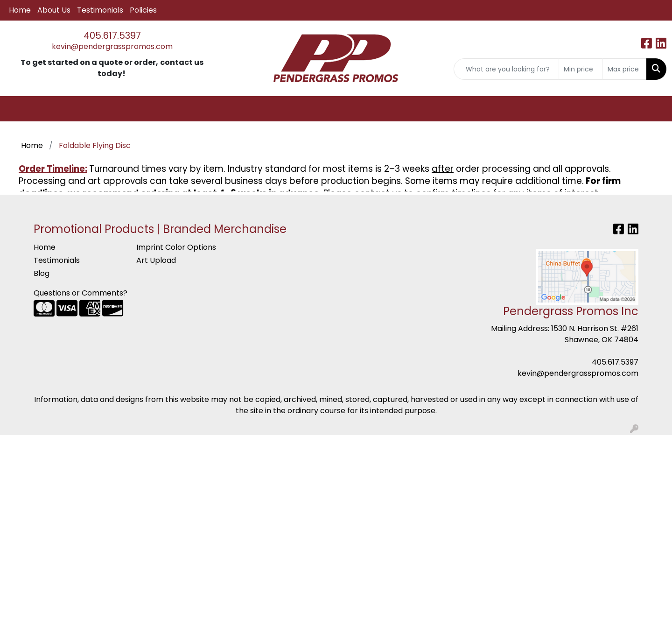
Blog (42, 273)
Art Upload (156, 260)
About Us (54, 10)
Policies (143, 10)
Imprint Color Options (176, 247)
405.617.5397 (112, 35)
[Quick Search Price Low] (581, 69)
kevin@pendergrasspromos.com (112, 46)
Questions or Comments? (80, 293)
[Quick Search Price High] (625, 69)
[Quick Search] (506, 69)
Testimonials (100, 10)
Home (20, 10)
